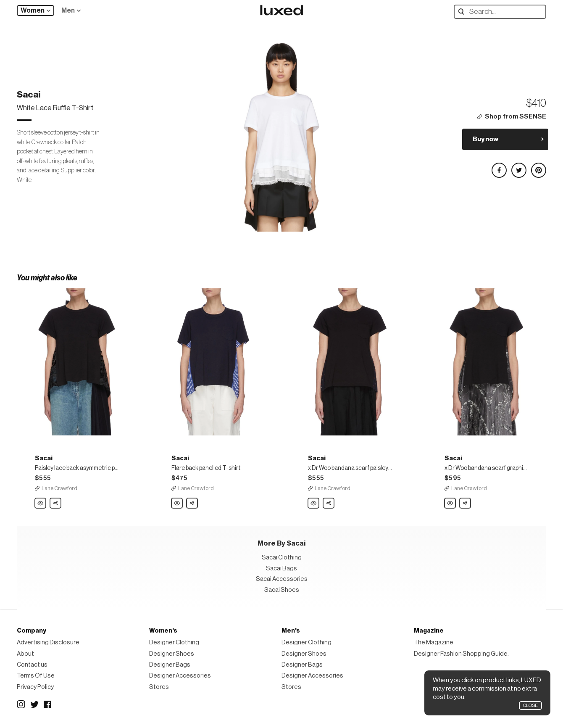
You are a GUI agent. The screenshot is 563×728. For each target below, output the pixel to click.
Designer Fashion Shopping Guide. (461, 654)
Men (68, 11)
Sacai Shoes (282, 590)
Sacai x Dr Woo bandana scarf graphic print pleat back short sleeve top (450, 504)
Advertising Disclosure (48, 642)
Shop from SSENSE (516, 117)
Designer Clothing (174, 642)
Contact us (32, 665)
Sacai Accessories (282, 579)
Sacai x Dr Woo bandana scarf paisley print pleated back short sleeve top (314, 504)
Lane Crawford (59, 488)
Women (33, 11)
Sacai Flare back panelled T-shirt (177, 504)
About (25, 654)
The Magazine (434, 642)
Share (56, 501)
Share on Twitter (518, 167)
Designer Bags (170, 665)
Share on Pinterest (538, 167)
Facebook (48, 704)
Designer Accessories (180, 676)
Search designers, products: (463, 12)
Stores (159, 687)
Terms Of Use (36, 676)
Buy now (485, 139)
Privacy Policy (35, 687)
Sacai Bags (281, 568)
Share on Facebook (499, 167)
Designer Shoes (172, 654)
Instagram (21, 704)
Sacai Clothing (282, 558)
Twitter (34, 704)
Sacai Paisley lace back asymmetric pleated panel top (41, 504)
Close (530, 706)
